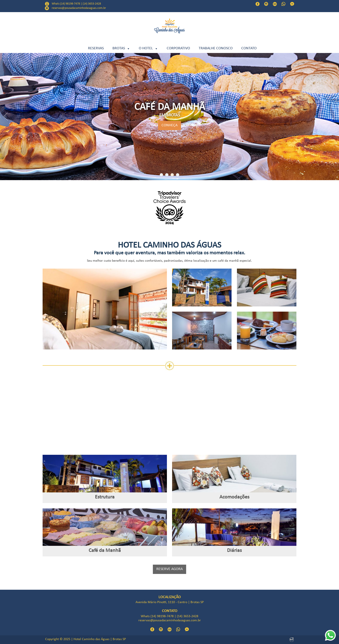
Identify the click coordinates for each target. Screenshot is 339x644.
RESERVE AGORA (169, 569)
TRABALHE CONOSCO (216, 49)
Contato (249, 49)
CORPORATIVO (178, 49)
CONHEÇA (169, 126)
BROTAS (121, 49)
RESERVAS (96, 49)
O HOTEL (148, 49)
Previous (6, 117)
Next (333, 117)
